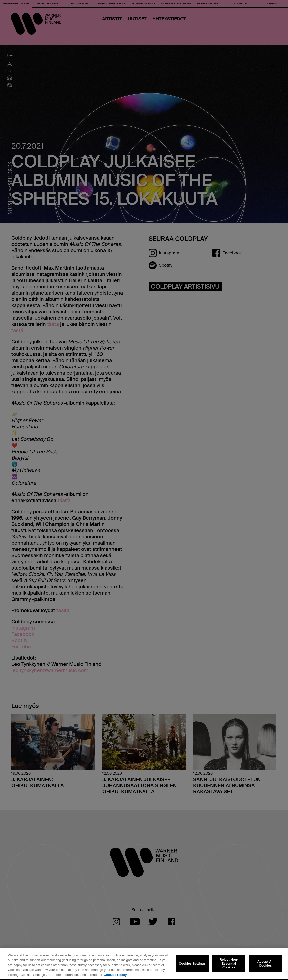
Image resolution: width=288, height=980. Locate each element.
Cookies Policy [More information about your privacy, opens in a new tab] (115, 977)
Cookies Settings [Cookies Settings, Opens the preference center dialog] (192, 965)
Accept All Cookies (265, 965)
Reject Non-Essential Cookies (229, 965)
